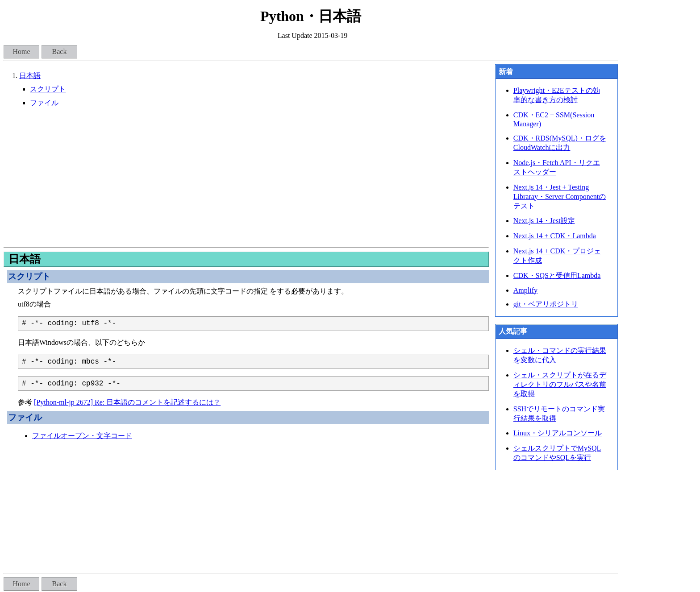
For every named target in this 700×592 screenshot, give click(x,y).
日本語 (30, 76)
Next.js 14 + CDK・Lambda (555, 236)
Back (60, 52)
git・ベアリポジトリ (546, 304)
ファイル (44, 103)
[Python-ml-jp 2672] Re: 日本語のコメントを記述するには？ (127, 402)
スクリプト (48, 89)
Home (21, 52)
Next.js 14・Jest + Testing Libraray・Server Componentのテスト (560, 197)
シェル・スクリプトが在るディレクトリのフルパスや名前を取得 (560, 384)
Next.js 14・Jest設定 (544, 221)
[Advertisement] (246, 178)
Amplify (525, 290)
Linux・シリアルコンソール (558, 433)
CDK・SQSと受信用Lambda (557, 275)
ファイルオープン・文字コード (82, 436)
